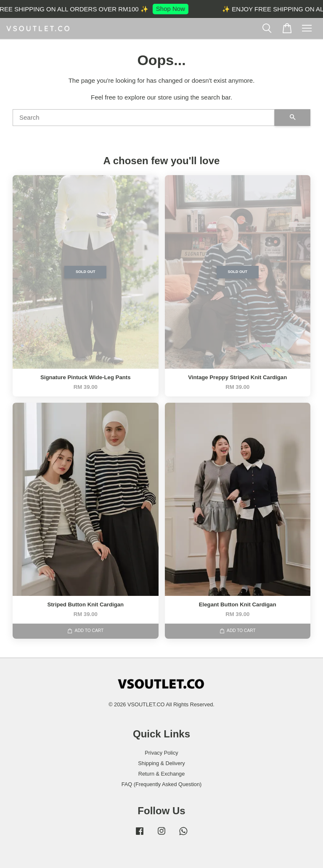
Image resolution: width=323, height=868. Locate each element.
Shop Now (176, 9)
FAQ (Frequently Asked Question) (162, 784)
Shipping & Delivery (161, 763)
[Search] (144, 118)
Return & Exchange (162, 774)
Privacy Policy (161, 753)
